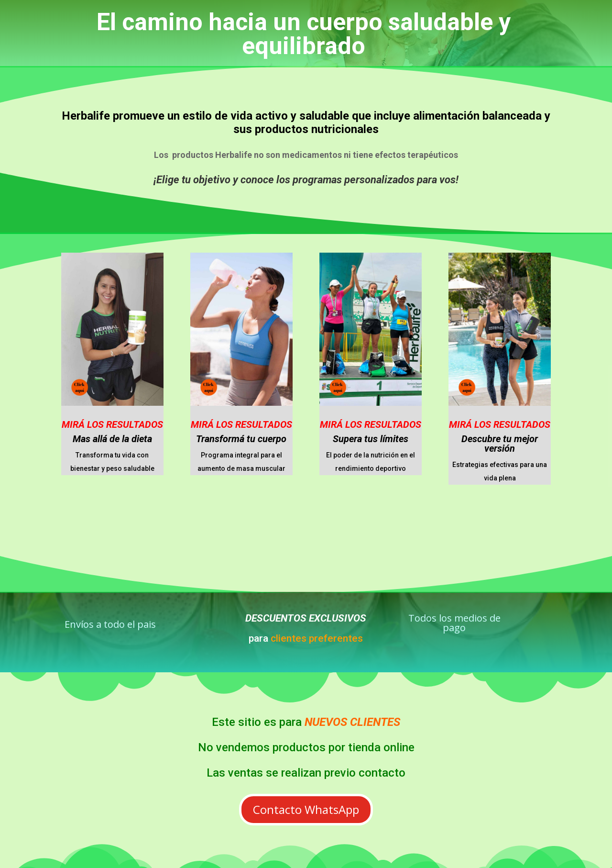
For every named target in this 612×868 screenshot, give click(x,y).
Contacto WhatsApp (306, 809)
